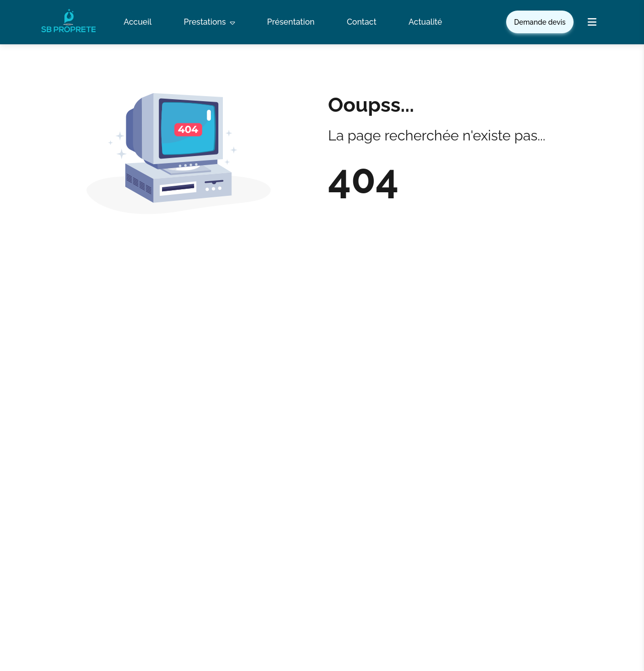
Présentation (291, 22)
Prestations (209, 22)
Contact (361, 22)
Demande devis (540, 22)
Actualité (425, 22)
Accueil (138, 22)
